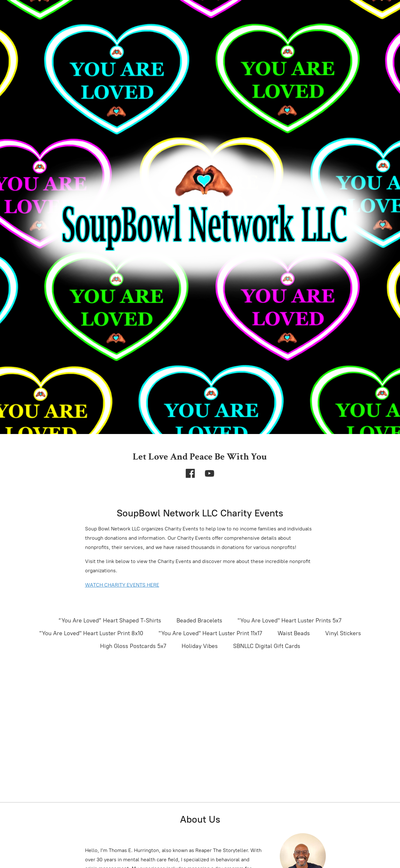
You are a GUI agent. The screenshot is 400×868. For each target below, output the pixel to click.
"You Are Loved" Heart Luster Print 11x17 (210, 633)
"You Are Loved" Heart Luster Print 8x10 (91, 633)
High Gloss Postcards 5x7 (133, 646)
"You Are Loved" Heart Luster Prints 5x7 (290, 621)
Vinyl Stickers (343, 633)
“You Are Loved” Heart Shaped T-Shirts (110, 621)
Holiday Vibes (200, 646)
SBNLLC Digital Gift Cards (267, 646)
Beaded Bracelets (199, 621)
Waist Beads (294, 633)
